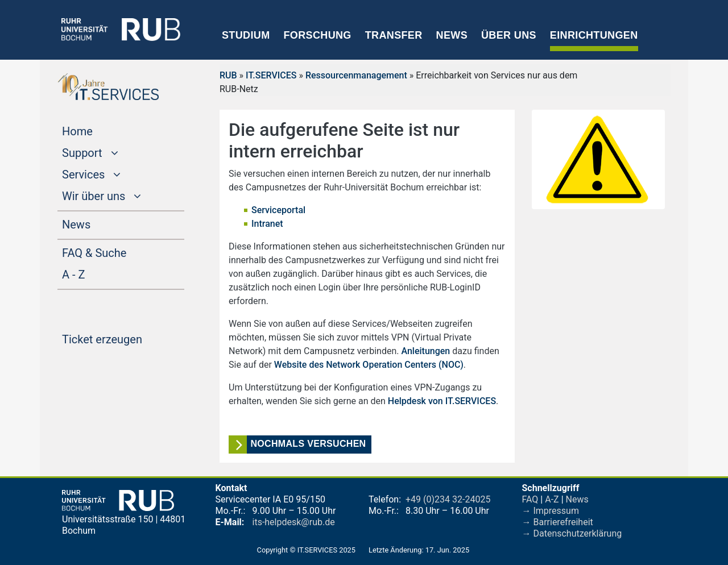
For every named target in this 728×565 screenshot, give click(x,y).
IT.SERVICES (271, 75)
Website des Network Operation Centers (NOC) (369, 365)
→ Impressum (551, 511)
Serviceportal (278, 210)
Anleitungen (425, 351)
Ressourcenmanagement (356, 75)
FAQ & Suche (94, 253)
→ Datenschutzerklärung (572, 533)
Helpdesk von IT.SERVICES (442, 401)
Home (99, 130)
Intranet (267, 224)
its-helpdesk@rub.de (294, 522)
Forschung (317, 35)
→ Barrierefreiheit (558, 522)
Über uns (509, 35)
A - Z (95, 273)
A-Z (552, 499)
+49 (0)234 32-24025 (448, 499)
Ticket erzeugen (123, 338)
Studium (246, 35)
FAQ (530, 499)
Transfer (394, 35)
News (452, 35)
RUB (228, 75)
